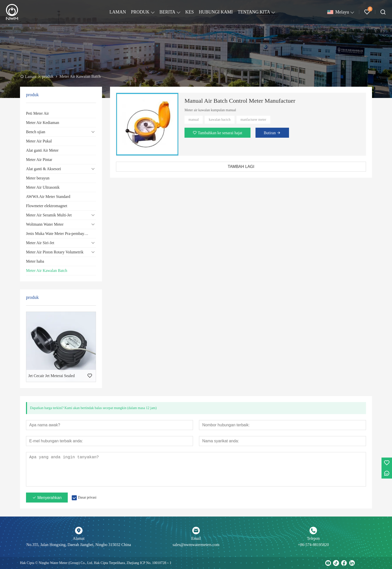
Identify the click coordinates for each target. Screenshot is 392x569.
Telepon (313, 538)
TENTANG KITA (254, 12)
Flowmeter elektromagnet (47, 206)
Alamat (79, 538)
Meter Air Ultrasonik (43, 187)
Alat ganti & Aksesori (43, 169)
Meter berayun (38, 178)
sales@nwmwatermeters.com (196, 545)
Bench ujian (36, 132)
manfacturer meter (253, 120)
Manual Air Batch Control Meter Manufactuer (240, 101)
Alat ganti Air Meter (42, 150)
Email (196, 538)
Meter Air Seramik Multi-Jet (49, 215)
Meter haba (35, 261)
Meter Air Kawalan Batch (47, 271)
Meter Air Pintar (39, 160)
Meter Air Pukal (39, 141)
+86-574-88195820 (313, 545)
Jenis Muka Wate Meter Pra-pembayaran (59, 234)
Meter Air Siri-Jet (40, 243)
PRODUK (140, 12)
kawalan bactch (220, 120)
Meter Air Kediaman (42, 123)
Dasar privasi (87, 497)
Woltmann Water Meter (45, 224)
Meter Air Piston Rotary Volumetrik (55, 252)
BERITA (167, 12)
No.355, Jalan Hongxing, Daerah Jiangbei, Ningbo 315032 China (79, 545)
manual (194, 120)
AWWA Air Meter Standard (48, 197)
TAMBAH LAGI (241, 167)
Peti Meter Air (37, 113)
